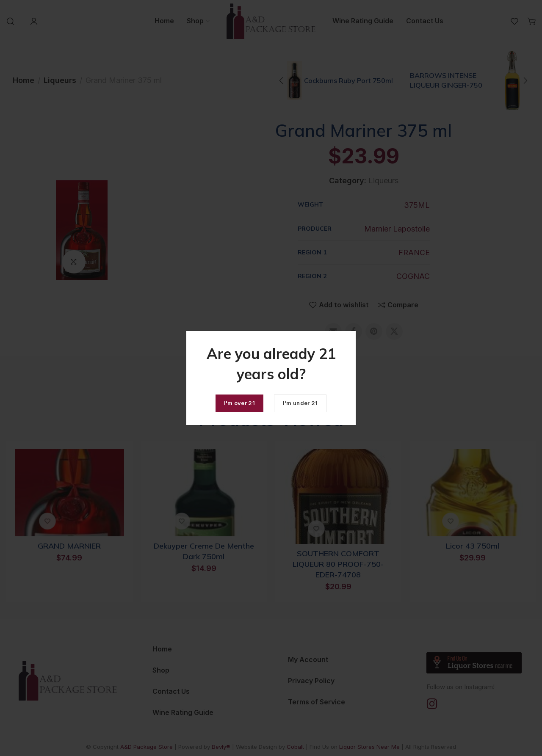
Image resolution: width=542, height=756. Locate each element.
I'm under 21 (300, 403)
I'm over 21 (239, 403)
